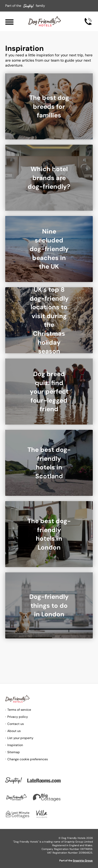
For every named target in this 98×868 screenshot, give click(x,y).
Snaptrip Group (83, 861)
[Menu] (9, 21)
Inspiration (15, 745)
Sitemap (14, 752)
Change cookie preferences (28, 759)
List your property (20, 738)
